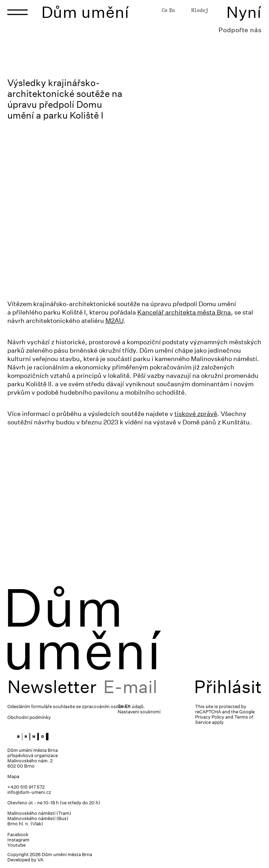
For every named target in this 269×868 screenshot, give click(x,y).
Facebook (18, 835)
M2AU (114, 321)
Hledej (200, 10)
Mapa (13, 777)
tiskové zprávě (196, 414)
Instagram (18, 840)
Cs (165, 10)
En (172, 10)
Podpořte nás (240, 30)
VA (40, 860)
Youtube (16, 845)
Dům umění (85, 12)
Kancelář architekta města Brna (184, 312)
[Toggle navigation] (18, 12)
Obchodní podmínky (29, 717)
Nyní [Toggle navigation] (244, 12)
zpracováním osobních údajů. (113, 707)
